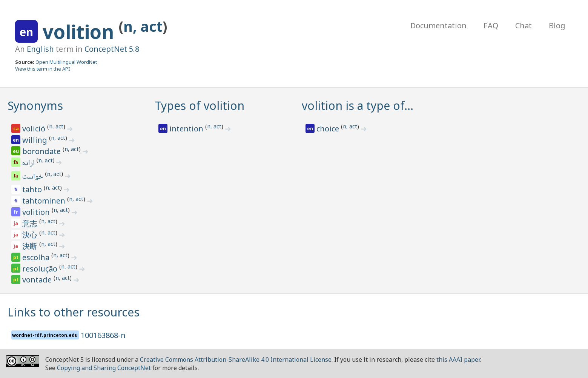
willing (36, 140)
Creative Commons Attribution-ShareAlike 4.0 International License (236, 359)
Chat (524, 25)
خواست (33, 177)
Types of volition (200, 106)
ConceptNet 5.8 (112, 49)
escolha (37, 257)
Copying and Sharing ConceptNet (104, 368)
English (40, 49)
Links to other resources (74, 312)
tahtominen (45, 201)
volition (81, 32)
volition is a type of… (358, 106)
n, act (143, 26)
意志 (31, 223)
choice (329, 129)
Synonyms (35, 106)
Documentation (438, 25)
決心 (31, 235)
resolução (41, 269)
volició (35, 129)
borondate (42, 151)
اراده (29, 164)
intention (187, 129)
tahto (33, 189)
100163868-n (103, 335)
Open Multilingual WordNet (66, 62)
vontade (38, 280)
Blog (557, 25)
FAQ (491, 25)
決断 (31, 246)
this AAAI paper (458, 359)
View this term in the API (43, 69)
